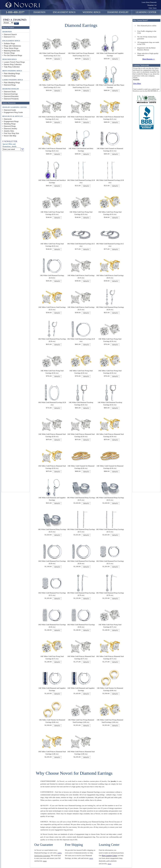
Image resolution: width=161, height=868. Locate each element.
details (14, 146)
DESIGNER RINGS (9, 59)
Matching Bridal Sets (12, 51)
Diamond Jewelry (10, 129)
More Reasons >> (149, 59)
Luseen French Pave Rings (14, 62)
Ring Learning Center (110, 855)
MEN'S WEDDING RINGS (12, 71)
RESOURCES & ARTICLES (13, 116)
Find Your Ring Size (11, 133)
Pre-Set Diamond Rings (13, 55)
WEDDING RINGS (91, 12)
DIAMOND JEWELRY (118, 12)
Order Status (153, 8)
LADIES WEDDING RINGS (13, 80)
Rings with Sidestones (12, 46)
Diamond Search (10, 34)
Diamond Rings (10, 76)
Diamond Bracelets (11, 96)
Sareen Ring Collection (13, 64)
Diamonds (8, 119)
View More (137, 83)
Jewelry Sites (9, 131)
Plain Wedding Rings (12, 73)
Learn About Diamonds (149, 2)
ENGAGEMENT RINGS (64, 12)
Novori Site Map (10, 136)
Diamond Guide (10, 110)
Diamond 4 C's (9, 37)
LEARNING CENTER (146, 12)
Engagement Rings (11, 121)
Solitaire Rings (9, 43)
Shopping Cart (152, 5)
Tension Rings (9, 53)
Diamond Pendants (11, 99)
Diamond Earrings (11, 94)
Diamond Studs (10, 92)
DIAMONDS (39, 12)
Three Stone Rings (11, 48)
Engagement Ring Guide (13, 112)
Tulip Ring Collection (12, 67)
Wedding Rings (10, 124)
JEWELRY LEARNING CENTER (15, 107)
